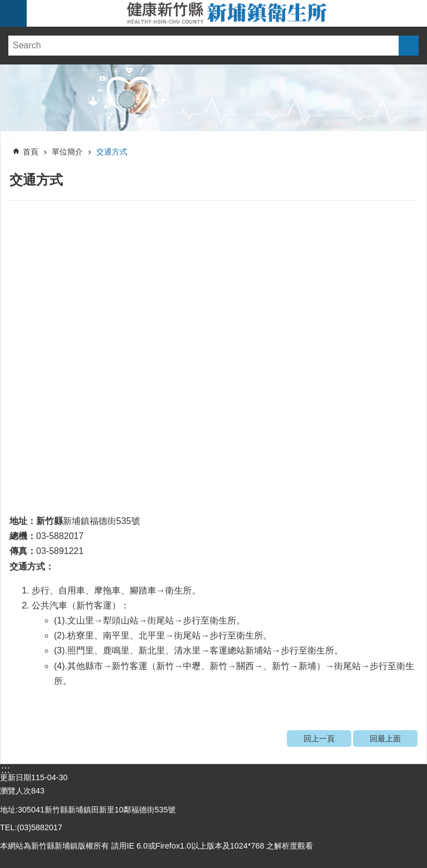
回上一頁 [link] (319, 739)
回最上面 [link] (385, 739)
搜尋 (409, 46)
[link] (213, 98)
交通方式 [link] (112, 152)
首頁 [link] (31, 152)
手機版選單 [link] (13, 13)
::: (11, 137)
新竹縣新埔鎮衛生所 (227, 13)
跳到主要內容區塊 (6, 6)
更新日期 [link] (16, 777)
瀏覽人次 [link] (16, 791)
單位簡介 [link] (67, 152)
